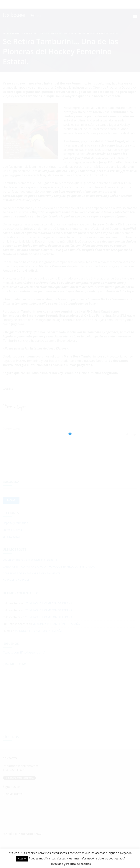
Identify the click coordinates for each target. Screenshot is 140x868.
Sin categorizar (12, 537)
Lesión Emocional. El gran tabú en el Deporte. (30, 560)
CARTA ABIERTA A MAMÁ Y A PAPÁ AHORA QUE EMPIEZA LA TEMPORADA (49, 567)
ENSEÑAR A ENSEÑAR (16, 580)
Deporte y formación (24, 33)
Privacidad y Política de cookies (70, 864)
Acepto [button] (22, 859)
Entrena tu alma (12, 530)
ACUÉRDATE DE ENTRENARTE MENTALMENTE (32, 573)
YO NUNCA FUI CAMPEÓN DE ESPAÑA (49, 603)
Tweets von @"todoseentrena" (24, 652)
